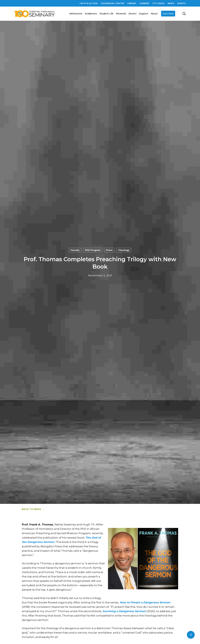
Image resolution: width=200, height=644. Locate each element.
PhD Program (93, 250)
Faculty (75, 250)
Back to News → (33, 509)
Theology (124, 250)
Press (109, 250)
